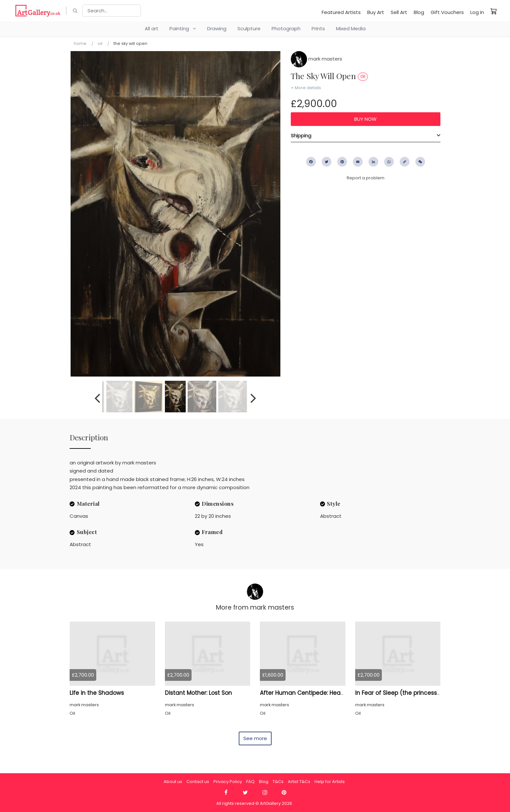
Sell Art (399, 12)
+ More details (306, 88)
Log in (477, 12)
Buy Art (376, 12)
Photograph (286, 28)
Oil (100, 43)
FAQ (250, 782)
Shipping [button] (301, 136)
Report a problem (366, 178)
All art (152, 28)
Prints (318, 28)
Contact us (198, 782)
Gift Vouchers (447, 12)
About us (173, 782)
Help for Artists (330, 782)
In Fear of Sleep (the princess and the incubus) (421, 693)
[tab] (366, 136)
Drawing (217, 28)
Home (80, 43)
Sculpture (249, 28)
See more (255, 738)
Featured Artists (341, 12)
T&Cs (278, 782)
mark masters (316, 59)
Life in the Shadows (97, 693)
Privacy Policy (228, 782)
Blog (419, 12)
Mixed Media (351, 28)
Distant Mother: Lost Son (198, 693)
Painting (183, 28)
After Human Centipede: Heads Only (311, 693)
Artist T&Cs (299, 782)
